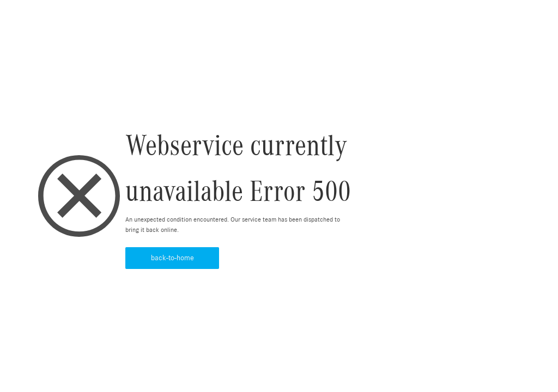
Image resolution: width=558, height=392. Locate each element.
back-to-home (172, 258)
